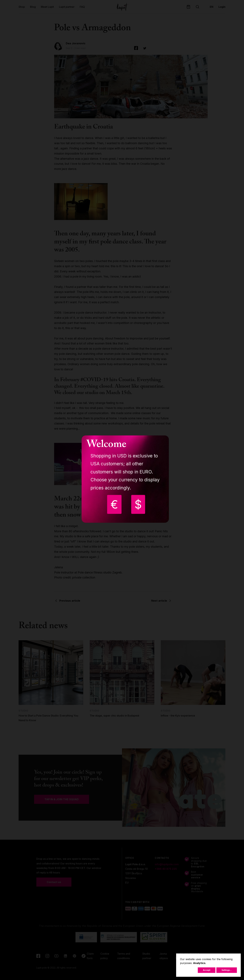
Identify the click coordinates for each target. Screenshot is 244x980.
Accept (207, 970)
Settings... (227, 970)
